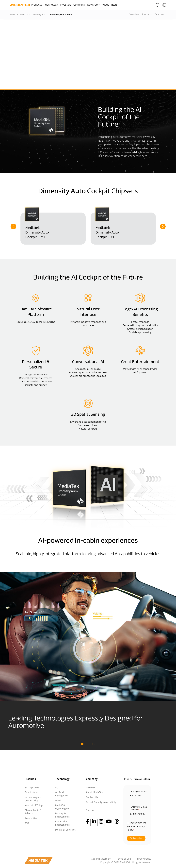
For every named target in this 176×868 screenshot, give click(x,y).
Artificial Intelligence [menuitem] (61, 794)
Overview (134, 15)
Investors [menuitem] (66, 5)
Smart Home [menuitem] (32, 793)
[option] (53, 225)
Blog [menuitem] (114, 5)
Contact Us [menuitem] (92, 797)
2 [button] (88, 744)
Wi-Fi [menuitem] (58, 801)
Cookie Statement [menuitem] (101, 859)
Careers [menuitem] (90, 810)
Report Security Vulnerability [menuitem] (101, 802)
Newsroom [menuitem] (94, 5)
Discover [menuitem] (90, 788)
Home (13, 15)
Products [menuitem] (36, 5)
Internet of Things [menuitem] (34, 806)
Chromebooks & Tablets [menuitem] (33, 812)
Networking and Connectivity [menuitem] (33, 799)
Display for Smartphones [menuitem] (62, 815)
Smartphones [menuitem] (32, 788)
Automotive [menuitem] (31, 819)
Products (24, 15)
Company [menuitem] (79, 5)
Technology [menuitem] (51, 5)
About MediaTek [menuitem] (94, 793)
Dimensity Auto (39, 15)
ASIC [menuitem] (27, 823)
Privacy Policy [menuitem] (144, 859)
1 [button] (82, 744)
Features (160, 15)
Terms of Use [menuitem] (124, 859)
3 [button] (94, 744)
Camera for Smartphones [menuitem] (62, 823)
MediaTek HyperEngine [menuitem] (62, 807)
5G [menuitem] (57, 788)
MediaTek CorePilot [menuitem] (65, 830)
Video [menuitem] (106, 5)
